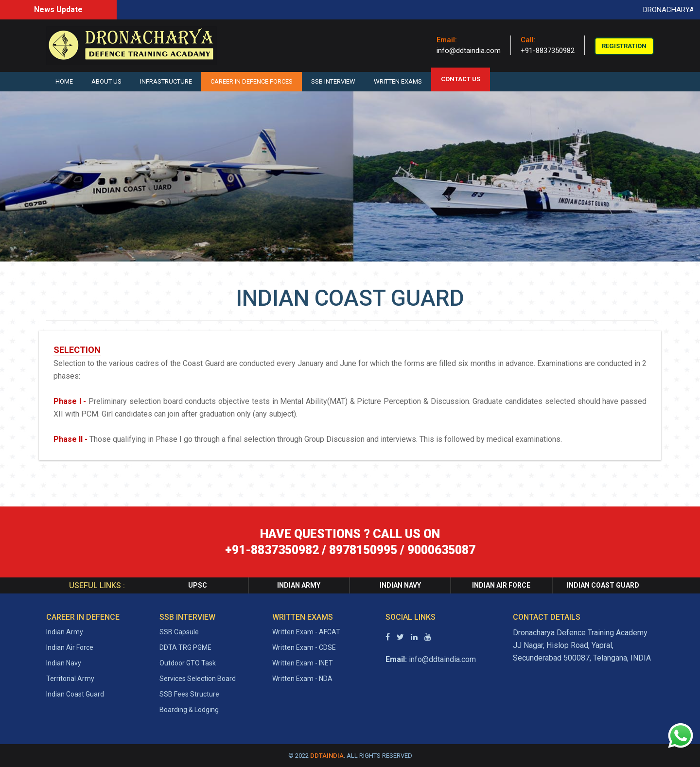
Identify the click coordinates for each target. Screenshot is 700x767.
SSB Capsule (179, 632)
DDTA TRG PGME (185, 647)
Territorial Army (70, 679)
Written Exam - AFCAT (306, 632)
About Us (106, 81)
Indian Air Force (70, 647)
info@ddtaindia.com (469, 51)
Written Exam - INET (303, 663)
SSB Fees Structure (189, 694)
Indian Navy (64, 663)
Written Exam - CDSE (304, 647)
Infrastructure (166, 81)
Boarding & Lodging (189, 710)
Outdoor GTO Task (188, 663)
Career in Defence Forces (252, 81)
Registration (624, 46)
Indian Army (65, 632)
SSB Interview (333, 81)
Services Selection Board (198, 679)
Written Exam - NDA (302, 679)
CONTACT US (461, 79)
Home (64, 81)
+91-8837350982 (548, 51)
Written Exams (398, 81)
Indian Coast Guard (75, 694)
